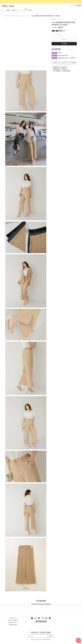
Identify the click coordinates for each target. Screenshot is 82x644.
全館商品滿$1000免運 (63, 55)
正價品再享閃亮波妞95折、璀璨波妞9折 (67, 58)
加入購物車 (64, 44)
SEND (50, 636)
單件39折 (60, 27)
